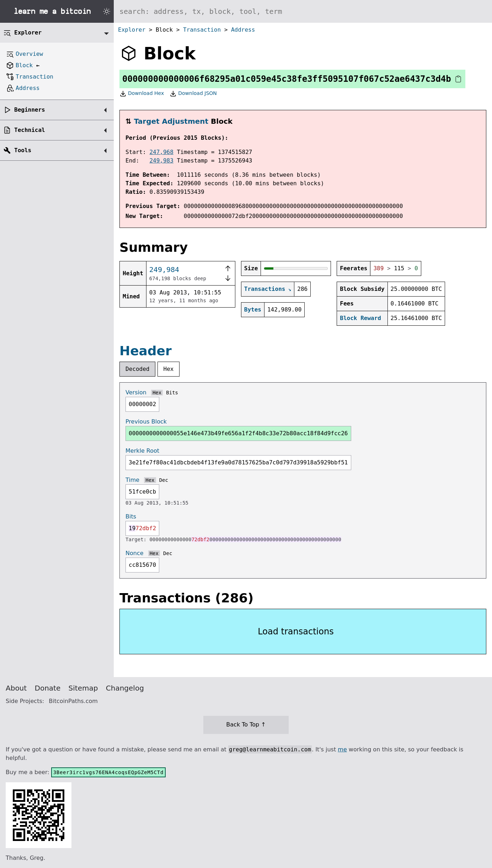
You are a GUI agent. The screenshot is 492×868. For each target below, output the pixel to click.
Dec (164, 480)
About (16, 688)
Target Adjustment (171, 121)
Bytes (253, 310)
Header (146, 351)
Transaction (202, 30)
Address (243, 30)
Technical (30, 130)
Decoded (137, 369)
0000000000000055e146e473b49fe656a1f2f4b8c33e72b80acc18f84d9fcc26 (238, 433)
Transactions (265, 289)
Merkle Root (142, 451)
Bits (172, 393)
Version (136, 392)
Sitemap (83, 688)
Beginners (30, 110)
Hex (169, 369)
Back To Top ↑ (246, 725)
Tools (23, 150)
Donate (48, 688)
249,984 (164, 270)
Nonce (135, 553)
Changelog (125, 688)
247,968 (161, 152)
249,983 (161, 161)
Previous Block (146, 422)
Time (132, 480)
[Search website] (303, 11)
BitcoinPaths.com (73, 701)
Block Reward (360, 318)
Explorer (132, 30)
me (342, 749)
